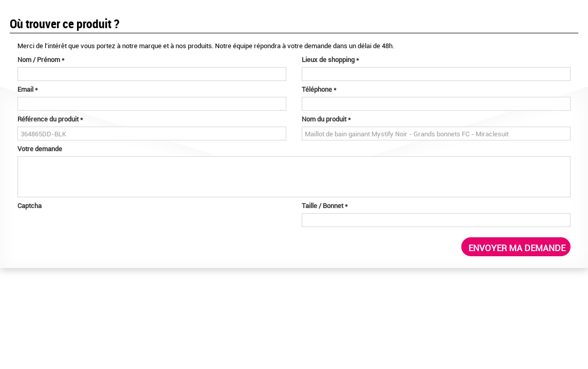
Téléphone (319, 89)
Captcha (30, 206)
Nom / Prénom (41, 59)
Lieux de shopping (330, 59)
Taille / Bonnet (325, 206)
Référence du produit (50, 119)
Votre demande (40, 149)
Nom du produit (326, 119)
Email (28, 89)
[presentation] (95, 233)
